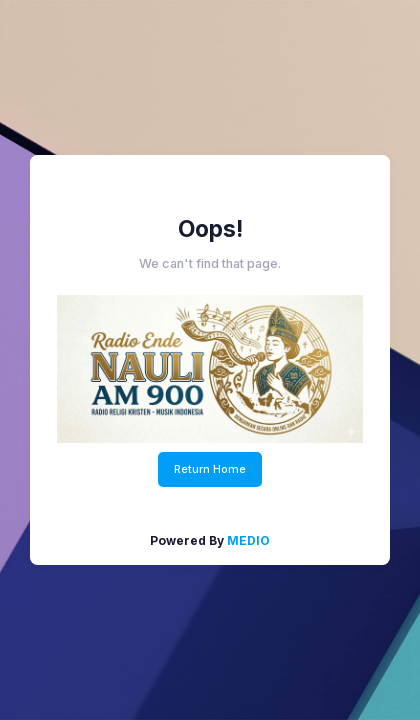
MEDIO (248, 540)
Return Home (210, 469)
